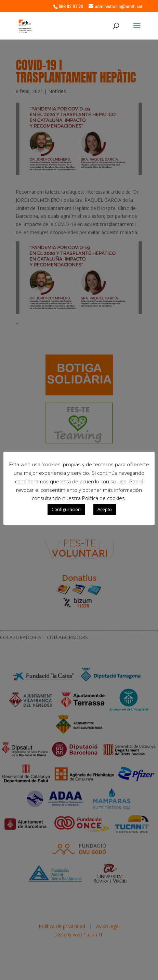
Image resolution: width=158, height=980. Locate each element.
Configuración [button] (66, 509)
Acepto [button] (105, 509)
